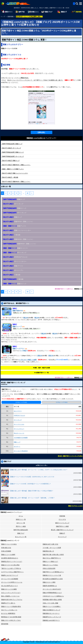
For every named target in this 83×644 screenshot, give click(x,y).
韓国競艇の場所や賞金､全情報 (52, 600)
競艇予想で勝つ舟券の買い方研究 (53, 555)
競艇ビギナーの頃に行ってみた (11, 620)
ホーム (21, 516)
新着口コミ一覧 (21, 519)
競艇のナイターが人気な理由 (10, 565)
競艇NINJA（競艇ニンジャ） (16, 165)
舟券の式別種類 (6, 551)
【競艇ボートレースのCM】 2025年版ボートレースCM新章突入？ (30, 484)
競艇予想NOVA (18, 311)
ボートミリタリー (14, 261)
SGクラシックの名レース (9, 610)
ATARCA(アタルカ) (15, 257)
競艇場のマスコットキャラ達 (52, 575)
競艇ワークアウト (19, 349)
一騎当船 (10, 177)
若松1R (40, 356)
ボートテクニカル (19, 424)
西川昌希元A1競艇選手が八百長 (53, 579)
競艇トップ (17, 442)
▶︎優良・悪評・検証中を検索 (41, 368)
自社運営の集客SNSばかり (10, 558)
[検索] (77, 4)
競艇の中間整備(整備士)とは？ (52, 593)
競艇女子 (62, 533)
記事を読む (41, 132)
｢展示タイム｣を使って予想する (11, 568)
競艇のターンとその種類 (9, 589)
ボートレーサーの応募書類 (10, 579)
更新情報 (62, 516)
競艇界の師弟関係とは (50, 586)
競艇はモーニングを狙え (50, 565)
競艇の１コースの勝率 (8, 555)
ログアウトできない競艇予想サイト (12, 572)
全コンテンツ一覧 (21, 537)
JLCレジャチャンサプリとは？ (11, 593)
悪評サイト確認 (21, 526)
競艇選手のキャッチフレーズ (52, 617)
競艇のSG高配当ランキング (51, 610)
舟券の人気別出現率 (49, 568)
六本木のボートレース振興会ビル (53, 596)
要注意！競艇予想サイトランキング (62, 530)
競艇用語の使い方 (48, 551)
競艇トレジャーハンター (15, 173)
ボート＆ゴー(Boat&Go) (21, 451)
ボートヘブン (13, 270)
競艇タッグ (12, 144)
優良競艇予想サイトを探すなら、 (65, 289)
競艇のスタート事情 (49, 582)
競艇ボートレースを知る (9, 544)
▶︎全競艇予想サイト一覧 (41, 373)
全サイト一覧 (21, 523)
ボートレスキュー (19, 429)
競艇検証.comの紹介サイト (51, 620)
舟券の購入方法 (6, 548)
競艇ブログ (21, 533)
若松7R (51, 356)
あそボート (17, 446)
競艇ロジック (13, 152)
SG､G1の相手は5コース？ (10, 586)
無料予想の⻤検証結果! (21, 530)
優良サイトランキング (62, 523)
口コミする (62, 519)
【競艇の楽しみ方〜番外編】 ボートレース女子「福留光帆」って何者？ (32, 498)
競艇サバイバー (15, 248)
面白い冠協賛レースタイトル (10, 596)
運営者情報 (5, 624)
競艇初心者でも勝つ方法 (50, 544)
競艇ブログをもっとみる (75, 506)
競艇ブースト (13, 266)
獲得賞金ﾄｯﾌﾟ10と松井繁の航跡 (11, 617)
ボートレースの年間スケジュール (12, 582)
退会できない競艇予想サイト (52, 558)
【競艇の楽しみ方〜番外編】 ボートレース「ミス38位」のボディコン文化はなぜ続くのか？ (38, 470)
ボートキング (11, 148)
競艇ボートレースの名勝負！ (52, 607)
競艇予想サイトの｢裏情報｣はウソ (53, 572)
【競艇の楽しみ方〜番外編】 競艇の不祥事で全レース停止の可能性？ (31, 491)
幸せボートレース (19, 433)
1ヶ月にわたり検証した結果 (28, 360)
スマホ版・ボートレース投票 (52, 548)
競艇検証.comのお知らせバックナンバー (41, 138)
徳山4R (44, 334)
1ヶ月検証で (24, 351)
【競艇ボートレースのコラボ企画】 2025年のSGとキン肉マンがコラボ (32, 477)
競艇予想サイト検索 (62, 526)
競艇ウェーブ (17, 327)
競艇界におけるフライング (10, 575)
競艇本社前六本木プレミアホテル (12, 600)
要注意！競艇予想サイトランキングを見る (70, 456)
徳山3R (26, 318)
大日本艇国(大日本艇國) (21, 438)
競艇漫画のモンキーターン (51, 613)
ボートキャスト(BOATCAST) (52, 589)
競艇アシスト (13, 169)
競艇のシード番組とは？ (50, 562)
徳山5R (37, 318)
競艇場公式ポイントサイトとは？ (12, 562)
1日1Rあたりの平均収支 (21, 402)
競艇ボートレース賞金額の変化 (11, 607)
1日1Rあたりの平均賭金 (62, 402)
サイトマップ (62, 537)
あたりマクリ (18, 411)
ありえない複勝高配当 (8, 613)
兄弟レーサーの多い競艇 (50, 603)
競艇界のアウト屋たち (8, 603)
